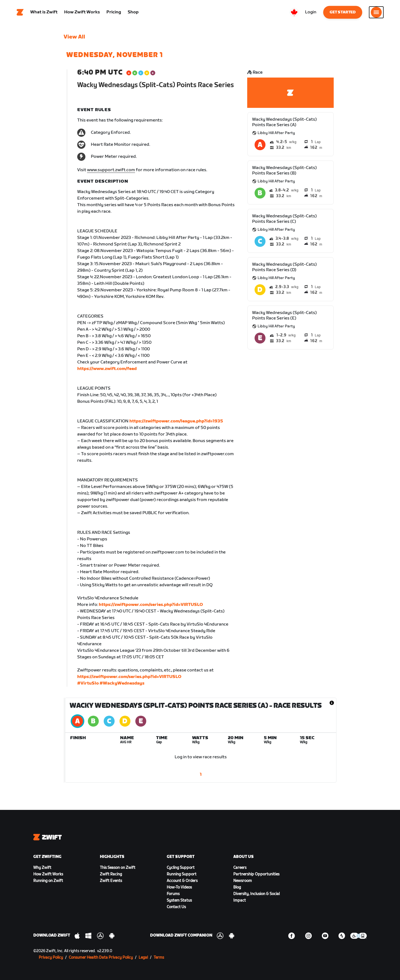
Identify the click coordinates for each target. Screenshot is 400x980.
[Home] (20, 12)
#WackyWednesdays (122, 683)
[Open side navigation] (376, 12)
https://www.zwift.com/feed (107, 369)
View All (74, 37)
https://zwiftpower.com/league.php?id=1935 (176, 421)
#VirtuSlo (88, 683)
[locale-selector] (294, 12)
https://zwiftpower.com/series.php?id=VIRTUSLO (151, 605)
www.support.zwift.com (111, 170)
